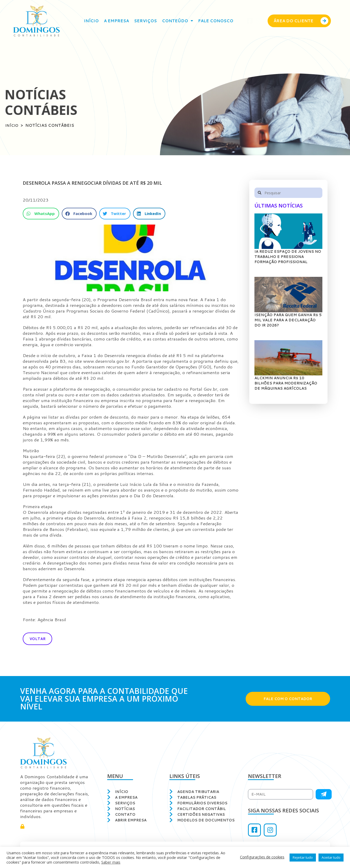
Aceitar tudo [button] (331, 857)
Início (91, 21)
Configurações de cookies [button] (262, 857)
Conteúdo (177, 21)
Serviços (145, 21)
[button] (41, 214)
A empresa (116, 21)
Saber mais (111, 862)
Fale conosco (216, 21)
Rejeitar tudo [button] (303, 857)
